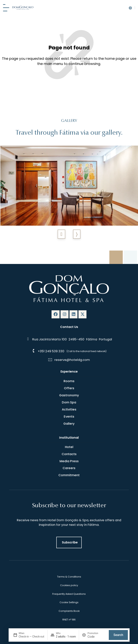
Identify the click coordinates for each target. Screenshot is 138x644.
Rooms (69, 381)
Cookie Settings (69, 602)
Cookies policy (69, 585)
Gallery (69, 424)
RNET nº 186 (69, 620)
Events (69, 417)
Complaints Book (69, 611)
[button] (61, 234)
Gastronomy (69, 395)
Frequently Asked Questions (69, 594)
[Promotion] (97, 637)
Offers (69, 388)
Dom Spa (69, 402)
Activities (69, 409)
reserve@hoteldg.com (72, 360)
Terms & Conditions (69, 577)
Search (118, 635)
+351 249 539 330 (51, 351)
